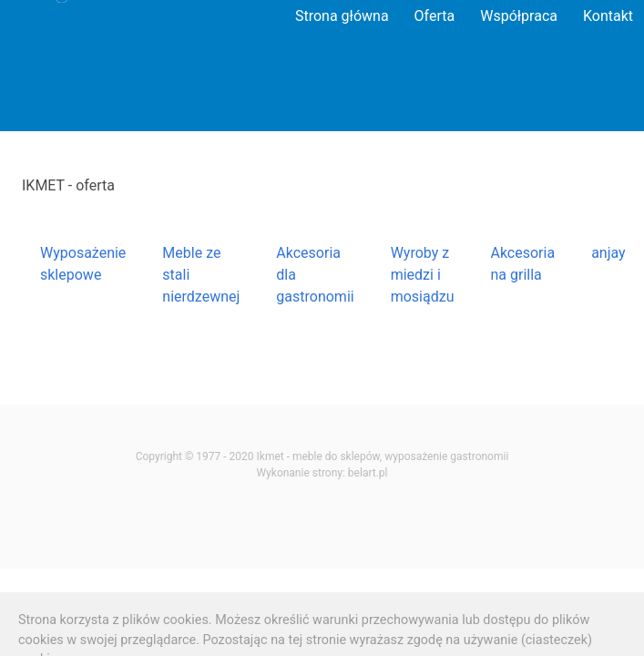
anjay (608, 253)
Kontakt (608, 16)
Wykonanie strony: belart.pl (322, 473)
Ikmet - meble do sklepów (318, 456)
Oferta (435, 16)
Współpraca (519, 16)
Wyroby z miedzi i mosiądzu (423, 275)
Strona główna (342, 16)
